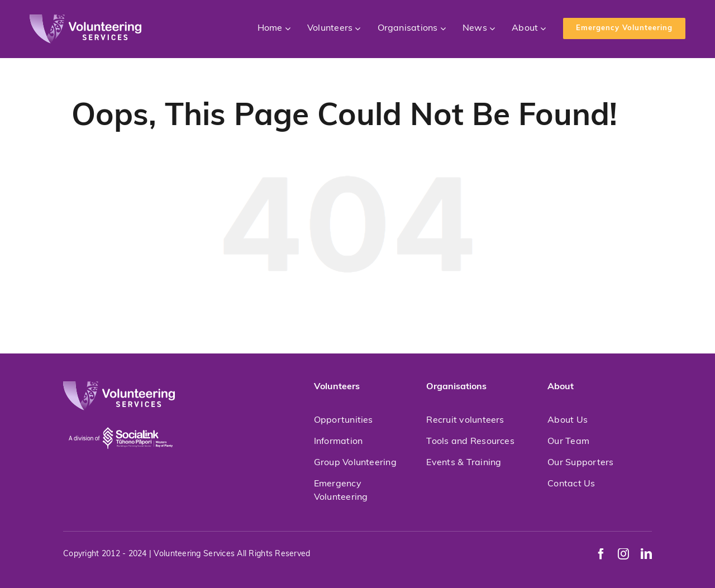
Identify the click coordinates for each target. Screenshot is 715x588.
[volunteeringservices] (85, 19)
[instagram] (623, 554)
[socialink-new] (121, 415)
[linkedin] (646, 554)
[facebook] (601, 554)
